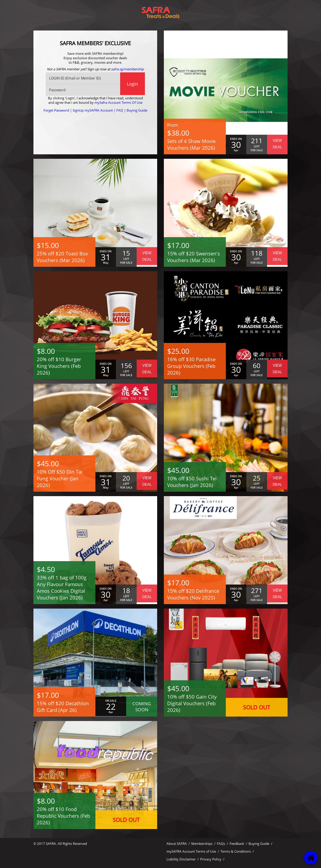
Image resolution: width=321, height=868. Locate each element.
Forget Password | (58, 110)
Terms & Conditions (236, 851)
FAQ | (121, 110)
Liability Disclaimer (181, 859)
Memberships (202, 844)
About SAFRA (177, 844)
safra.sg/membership (127, 69)
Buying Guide (137, 110)
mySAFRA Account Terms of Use (191, 851)
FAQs (221, 844)
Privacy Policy (211, 859)
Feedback (237, 844)
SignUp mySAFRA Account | (95, 110)
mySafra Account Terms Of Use (118, 102)
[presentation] (96, 130)
